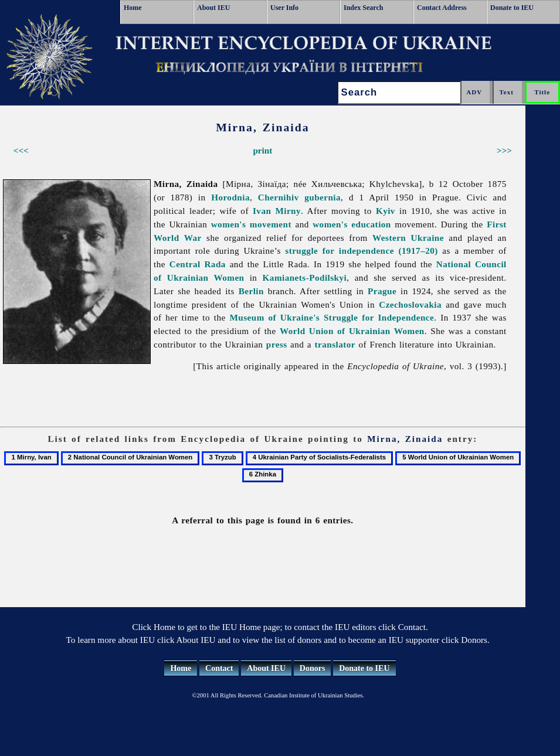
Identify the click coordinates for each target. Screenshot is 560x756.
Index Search (363, 8)
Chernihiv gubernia (299, 197)
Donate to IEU (512, 8)
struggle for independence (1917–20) (362, 251)
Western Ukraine (408, 238)
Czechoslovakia (410, 304)
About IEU (213, 8)
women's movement (251, 224)
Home (133, 8)
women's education (352, 224)
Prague (382, 291)
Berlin (251, 291)
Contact (219, 668)
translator (335, 344)
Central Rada (198, 264)
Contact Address (442, 8)
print (262, 150)
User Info (284, 8)
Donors (313, 668)
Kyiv (386, 211)
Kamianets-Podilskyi (305, 277)
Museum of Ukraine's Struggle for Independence (332, 317)
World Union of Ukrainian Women (352, 331)
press (277, 344)
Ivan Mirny (277, 211)
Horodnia (230, 197)
